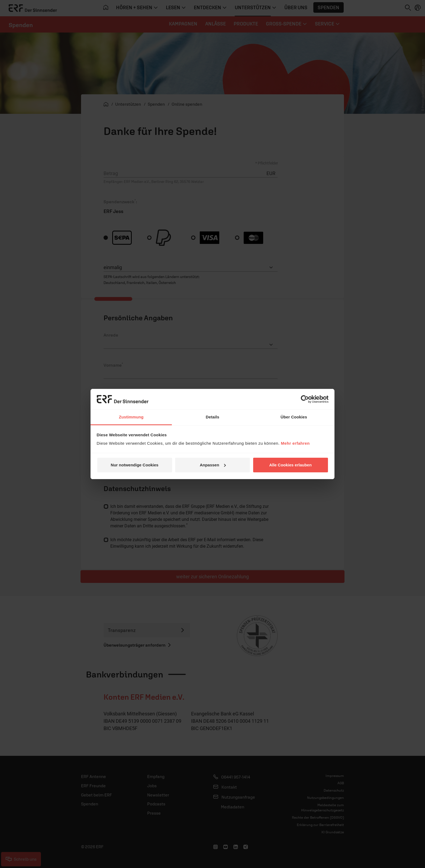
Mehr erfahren (295, 443)
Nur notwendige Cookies (135, 465)
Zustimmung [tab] (131, 417)
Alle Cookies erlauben (290, 465)
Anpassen (213, 465)
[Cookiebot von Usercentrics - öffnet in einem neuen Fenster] (305, 399)
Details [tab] (212, 417)
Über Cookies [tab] (294, 417)
